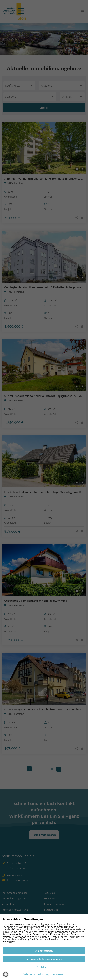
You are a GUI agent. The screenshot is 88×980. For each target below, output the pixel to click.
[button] (6, 974)
